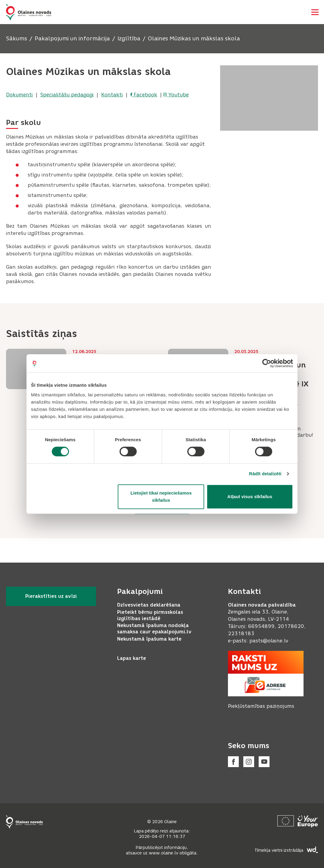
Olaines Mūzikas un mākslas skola (194, 39)
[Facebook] (233, 762)
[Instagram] (249, 762)
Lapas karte (132, 658)
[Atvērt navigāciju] (315, 12)
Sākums (17, 39)
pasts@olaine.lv (269, 641)
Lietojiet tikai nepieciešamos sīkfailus (161, 496)
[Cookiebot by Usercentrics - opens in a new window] (267, 363)
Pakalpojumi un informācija (72, 39)
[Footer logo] (24, 822)
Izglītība (129, 39)
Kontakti (112, 95)
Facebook (144, 95)
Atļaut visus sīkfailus (250, 496)
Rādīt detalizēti (265, 474)
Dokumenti (19, 95)
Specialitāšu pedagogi (67, 95)
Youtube (176, 95)
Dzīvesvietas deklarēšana (149, 605)
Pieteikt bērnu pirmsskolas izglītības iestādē (150, 615)
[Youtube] (264, 762)
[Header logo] (29, 12)
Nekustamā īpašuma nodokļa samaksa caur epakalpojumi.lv (154, 629)
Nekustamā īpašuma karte (149, 639)
